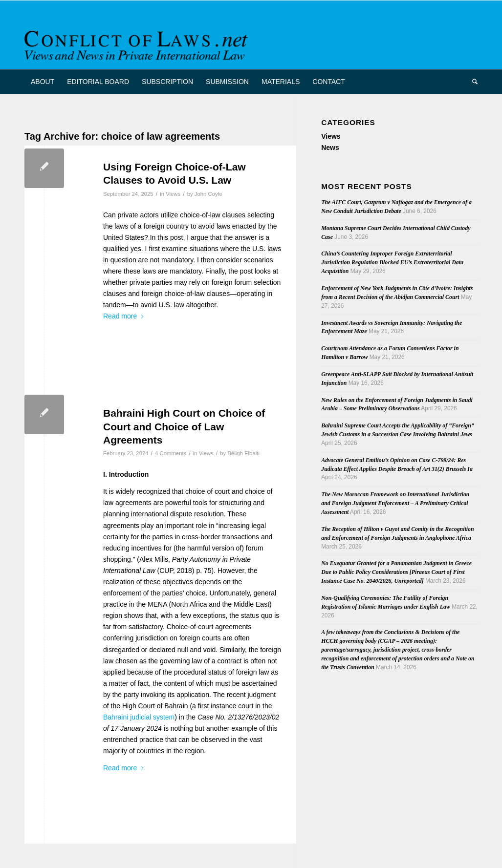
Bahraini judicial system (139, 717)
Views (173, 194)
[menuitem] (43, 82)
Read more (124, 316)
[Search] (472, 82)
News (330, 148)
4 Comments (171, 453)
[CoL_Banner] (138, 43)
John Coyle (208, 194)
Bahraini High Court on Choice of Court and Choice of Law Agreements (184, 426)
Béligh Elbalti (243, 453)
